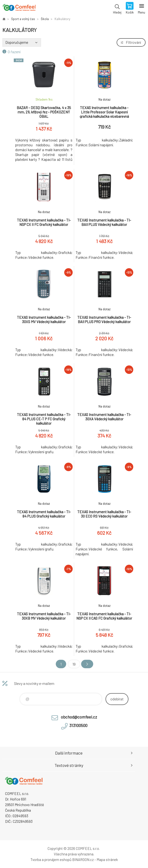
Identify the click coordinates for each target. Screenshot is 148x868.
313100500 (78, 725)
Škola (45, 19)
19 (74, 664)
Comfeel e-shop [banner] (19, 8)
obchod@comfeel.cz (79, 717)
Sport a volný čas (23, 19)
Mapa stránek (107, 860)
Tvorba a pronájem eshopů (51, 860)
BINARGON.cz (83, 860)
